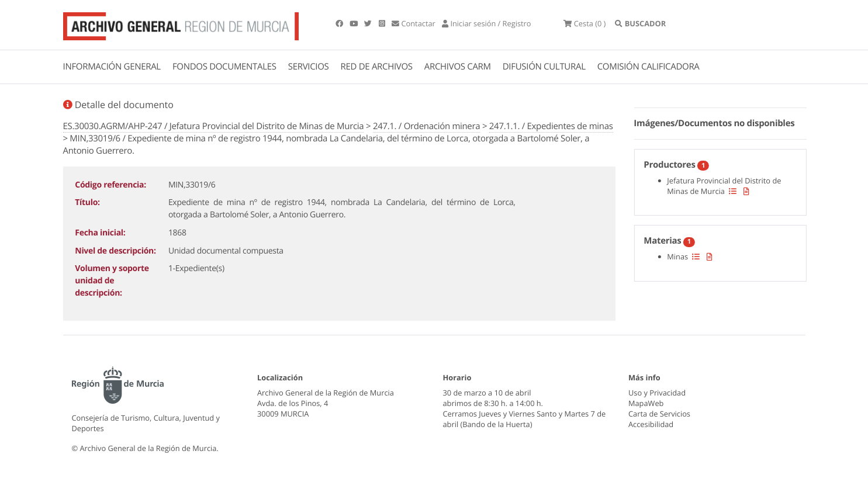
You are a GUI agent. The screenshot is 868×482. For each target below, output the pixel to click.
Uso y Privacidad (657, 393)
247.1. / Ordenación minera (426, 126)
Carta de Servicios (659, 414)
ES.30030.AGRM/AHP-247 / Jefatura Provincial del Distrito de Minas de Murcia (214, 126)
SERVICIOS (309, 67)
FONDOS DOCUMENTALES (224, 67)
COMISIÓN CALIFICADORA (649, 67)
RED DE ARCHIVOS (377, 67)
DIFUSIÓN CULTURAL (544, 67)
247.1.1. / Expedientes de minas (551, 126)
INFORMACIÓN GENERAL (112, 67)
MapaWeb (646, 403)
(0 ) (585, 23)
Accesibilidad (651, 424)
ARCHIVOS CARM (458, 67)
